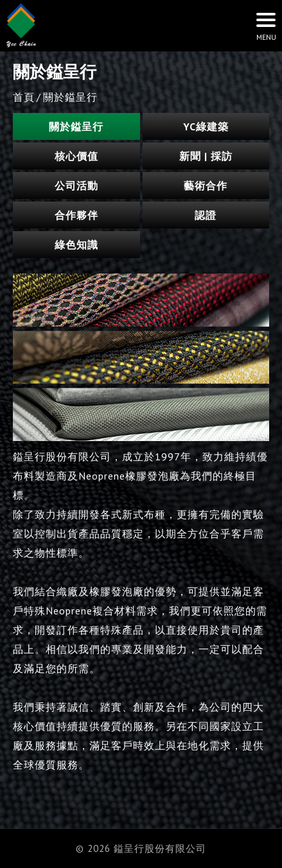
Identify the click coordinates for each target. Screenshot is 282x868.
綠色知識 (76, 245)
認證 (206, 215)
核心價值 (76, 156)
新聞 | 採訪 (206, 156)
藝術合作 (206, 186)
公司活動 (76, 186)
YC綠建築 (206, 126)
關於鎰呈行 (76, 126)
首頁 (24, 97)
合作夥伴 (76, 215)
